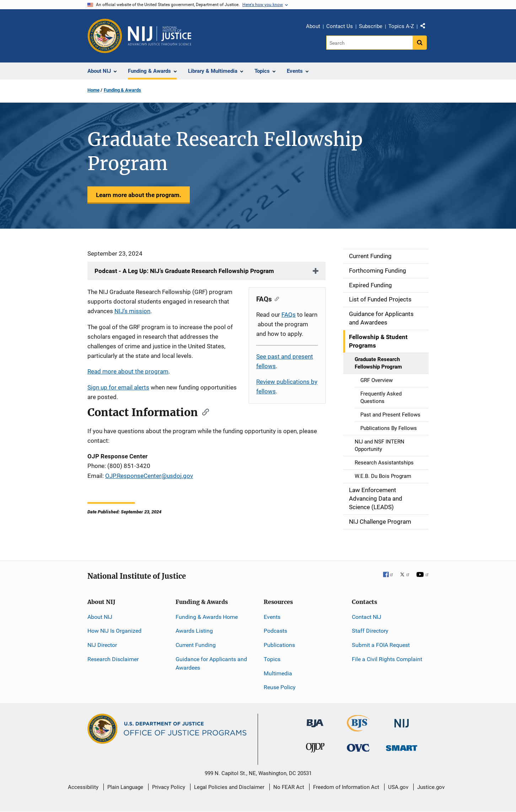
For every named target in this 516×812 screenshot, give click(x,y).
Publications (279, 645)
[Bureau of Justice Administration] (315, 720)
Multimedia (278, 673)
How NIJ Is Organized (114, 631)
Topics (272, 659)
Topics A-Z (401, 26)
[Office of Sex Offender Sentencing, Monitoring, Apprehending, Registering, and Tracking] (402, 746)
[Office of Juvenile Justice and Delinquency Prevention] (315, 749)
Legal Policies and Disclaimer (229, 787)
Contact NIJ (367, 617)
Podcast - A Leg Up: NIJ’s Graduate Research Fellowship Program (185, 271)
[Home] (160, 36)
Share (425, 27)
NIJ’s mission (132, 311)
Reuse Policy (280, 687)
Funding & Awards (122, 90)
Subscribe (371, 26)
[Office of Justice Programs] (105, 36)
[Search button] (420, 43)
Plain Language (125, 787)
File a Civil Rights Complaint (387, 659)
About (313, 26)
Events (272, 617)
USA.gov (398, 787)
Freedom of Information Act (346, 787)
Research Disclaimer (113, 659)
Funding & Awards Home (207, 617)
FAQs (289, 315)
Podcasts (275, 631)
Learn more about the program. (139, 195)
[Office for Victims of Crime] (358, 748)
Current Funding (196, 645)
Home (93, 90)
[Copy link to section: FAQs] (275, 298)
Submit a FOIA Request (381, 645)
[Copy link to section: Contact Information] (203, 412)
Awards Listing (194, 631)
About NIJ (100, 617)
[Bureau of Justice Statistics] (358, 728)
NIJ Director (102, 645)
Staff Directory (370, 631)
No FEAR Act (289, 787)
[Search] (369, 43)
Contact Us (340, 26)
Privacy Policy (169, 787)
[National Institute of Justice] (402, 720)
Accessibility (83, 787)
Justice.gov (431, 787)
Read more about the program (128, 371)
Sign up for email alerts (118, 387)
